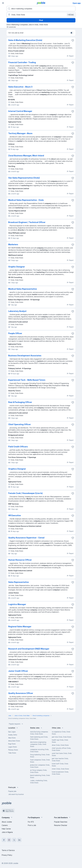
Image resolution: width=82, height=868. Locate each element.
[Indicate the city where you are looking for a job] (41, 15)
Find (41, 20)
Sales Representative (19, 582)
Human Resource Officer (20, 560)
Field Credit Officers (18, 447)
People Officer (15, 333)
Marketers (13, 244)
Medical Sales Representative (23, 289)
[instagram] (9, 840)
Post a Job (32, 825)
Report (70, 56)
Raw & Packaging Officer (20, 402)
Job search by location (16, 794)
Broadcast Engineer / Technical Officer (27, 222)
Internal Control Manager (20, 111)
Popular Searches (61, 822)
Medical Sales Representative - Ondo (26, 200)
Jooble (16, 863)
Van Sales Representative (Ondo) (24, 178)
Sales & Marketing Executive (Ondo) (25, 40)
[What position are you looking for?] (41, 9)
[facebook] (4, 840)
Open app (77, 3)
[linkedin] (19, 840)
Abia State (12, 738)
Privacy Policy (7, 855)
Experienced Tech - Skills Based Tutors (27, 380)
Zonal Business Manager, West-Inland (26, 156)
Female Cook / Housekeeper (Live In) (25, 493)
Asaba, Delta (13, 735)
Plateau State (13, 750)
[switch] (72, 33)
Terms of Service (8, 850)
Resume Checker (61, 825)
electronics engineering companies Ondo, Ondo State (38, 744)
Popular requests (16, 724)
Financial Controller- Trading (22, 62)
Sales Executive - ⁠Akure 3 (20, 87)
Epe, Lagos (12, 732)
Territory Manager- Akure (20, 133)
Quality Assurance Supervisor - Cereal (26, 538)
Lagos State (13, 747)
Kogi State (12, 744)
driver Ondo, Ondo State (60, 745)
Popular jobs (12, 791)
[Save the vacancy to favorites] (73, 40)
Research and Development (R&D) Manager (29, 649)
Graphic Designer (17, 267)
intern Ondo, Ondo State (60, 769)
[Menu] (3, 3)
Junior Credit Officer (18, 671)
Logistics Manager (17, 604)
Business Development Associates (25, 356)
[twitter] (14, 840)
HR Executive (15, 515)
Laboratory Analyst (17, 311)
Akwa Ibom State (14, 741)
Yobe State (12, 753)
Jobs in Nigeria (7, 832)
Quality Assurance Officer (21, 693)
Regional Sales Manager (20, 627)
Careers (5, 825)
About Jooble (7, 822)
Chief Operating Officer (20, 424)
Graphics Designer (17, 469)
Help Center (6, 829)
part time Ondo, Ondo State (61, 737)
